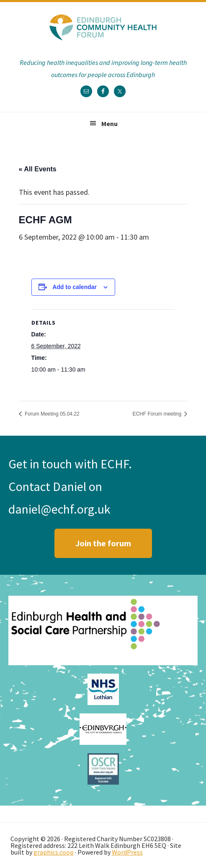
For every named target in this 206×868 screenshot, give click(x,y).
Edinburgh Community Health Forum (103, 27)
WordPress (127, 852)
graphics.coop (54, 852)
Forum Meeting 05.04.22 (51, 414)
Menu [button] (109, 124)
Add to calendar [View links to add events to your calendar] (75, 287)
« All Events (38, 169)
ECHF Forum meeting (157, 414)
